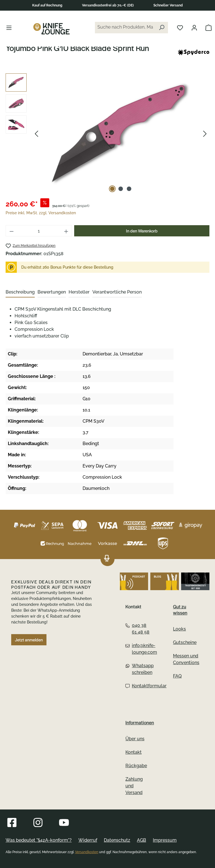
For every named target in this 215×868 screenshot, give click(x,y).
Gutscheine (185, 642)
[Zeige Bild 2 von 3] (121, 189)
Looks (179, 629)
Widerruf (88, 840)
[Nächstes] (205, 134)
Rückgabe (136, 766)
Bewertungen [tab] (52, 292)
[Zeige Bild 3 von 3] (129, 189)
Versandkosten (87, 852)
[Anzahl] (39, 231)
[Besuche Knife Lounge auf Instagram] (38, 822)
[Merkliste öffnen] (180, 27)
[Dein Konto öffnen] (194, 27)
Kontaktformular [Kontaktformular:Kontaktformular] (138, 686)
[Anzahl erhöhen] (66, 231)
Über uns (135, 739)
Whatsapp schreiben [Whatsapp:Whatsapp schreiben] (138, 669)
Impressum (165, 840)
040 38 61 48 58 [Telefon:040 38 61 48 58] (137, 629)
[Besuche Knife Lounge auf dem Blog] (164, 581)
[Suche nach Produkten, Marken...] (125, 28)
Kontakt (134, 752)
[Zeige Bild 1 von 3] (112, 189)
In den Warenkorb (142, 231)
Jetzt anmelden (29, 640)
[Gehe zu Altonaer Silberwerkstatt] (195, 581)
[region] (107, 134)
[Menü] (9, 27)
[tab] (20, 292)
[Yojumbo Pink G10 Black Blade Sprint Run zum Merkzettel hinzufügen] (31, 246)
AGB (142, 840)
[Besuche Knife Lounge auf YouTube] (64, 822)
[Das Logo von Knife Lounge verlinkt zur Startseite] (52, 29)
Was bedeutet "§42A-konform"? (39, 840)
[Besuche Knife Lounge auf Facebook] (12, 822)
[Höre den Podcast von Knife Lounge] (134, 581)
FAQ (177, 676)
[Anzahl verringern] (11, 231)
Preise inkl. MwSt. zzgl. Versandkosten (41, 213)
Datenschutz (117, 840)
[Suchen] (162, 28)
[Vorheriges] (36, 134)
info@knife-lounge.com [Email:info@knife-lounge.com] (138, 649)
